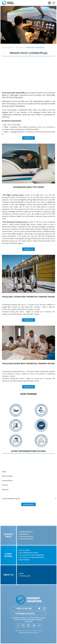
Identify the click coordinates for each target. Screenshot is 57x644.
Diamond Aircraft (26, 532)
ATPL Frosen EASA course (29, 553)
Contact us (29, 138)
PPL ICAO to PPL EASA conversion (32, 555)
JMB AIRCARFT (24, 534)
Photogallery (25, 576)
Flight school (8, 555)
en (54, 3)
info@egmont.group (23, 613)
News (21, 574)
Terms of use (34, 633)
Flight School (19, 48)
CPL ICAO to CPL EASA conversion (32, 557)
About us (8, 575)
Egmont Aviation (7, 48)
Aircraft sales (8, 535)
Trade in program (26, 539)
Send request (28, 504)
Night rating (24, 560)
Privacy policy (23, 633)
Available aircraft (26, 537)
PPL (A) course (25, 550)
